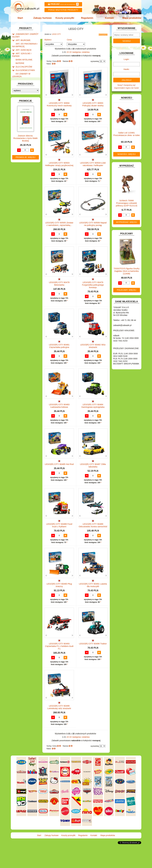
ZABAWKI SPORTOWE (25, 165)
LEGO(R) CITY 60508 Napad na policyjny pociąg (93, 229)
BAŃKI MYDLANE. (23, 55)
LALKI (18, 124)
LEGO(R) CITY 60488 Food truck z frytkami (59, 541)
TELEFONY (21, 155)
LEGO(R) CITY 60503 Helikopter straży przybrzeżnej (59, 166)
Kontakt (109, 18)
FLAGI (18, 87)
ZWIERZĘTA (21, 168)
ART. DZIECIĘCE (23, 48)
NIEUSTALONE (22, 172)
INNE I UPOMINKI (23, 93)
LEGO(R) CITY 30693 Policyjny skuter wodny (93, 103)
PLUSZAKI (20, 140)
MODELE (20, 127)
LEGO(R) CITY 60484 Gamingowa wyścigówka (93, 416)
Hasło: (127, 69)
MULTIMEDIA (21, 130)
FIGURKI (19, 84)
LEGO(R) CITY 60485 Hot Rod (59, 477)
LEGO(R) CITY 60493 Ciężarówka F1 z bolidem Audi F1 (59, 667)
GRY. (18, 90)
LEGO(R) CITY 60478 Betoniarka (59, 291)
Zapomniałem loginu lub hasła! (126, 88)
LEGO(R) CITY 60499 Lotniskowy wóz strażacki (59, 729)
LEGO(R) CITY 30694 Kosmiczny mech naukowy (59, 103)
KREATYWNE (21, 115)
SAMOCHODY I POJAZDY (27, 152)
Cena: (69, 39)
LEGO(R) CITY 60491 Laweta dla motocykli (93, 604)
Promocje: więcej (25, 255)
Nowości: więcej (127, 154)
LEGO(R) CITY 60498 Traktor (93, 665)
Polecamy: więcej (127, 290)
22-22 (69, 51)
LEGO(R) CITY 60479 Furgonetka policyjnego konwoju (93, 292)
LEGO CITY (56, 34)
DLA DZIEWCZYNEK (24, 64)
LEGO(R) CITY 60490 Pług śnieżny (59, 604)
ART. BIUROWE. (23, 39)
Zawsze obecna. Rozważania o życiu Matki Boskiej (25, 236)
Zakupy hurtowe (43, 18)
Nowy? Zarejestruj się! (127, 85)
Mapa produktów (130, 18)
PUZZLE (19, 143)
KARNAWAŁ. (21, 105)
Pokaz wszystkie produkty (63, 10)
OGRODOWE (21, 137)
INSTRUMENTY (22, 97)
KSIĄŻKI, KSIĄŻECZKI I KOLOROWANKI (24, 119)
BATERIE (20, 58)
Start (22, 18)
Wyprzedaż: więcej (127, 222)
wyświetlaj (95, 60)
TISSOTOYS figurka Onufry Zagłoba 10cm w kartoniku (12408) (127, 271)
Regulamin (87, 18)
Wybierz (48, 39)
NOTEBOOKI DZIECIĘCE (26, 134)
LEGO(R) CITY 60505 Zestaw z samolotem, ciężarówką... (59, 229)
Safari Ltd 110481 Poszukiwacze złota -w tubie (127, 134)
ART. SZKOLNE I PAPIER (26, 52)
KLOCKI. (19, 109)
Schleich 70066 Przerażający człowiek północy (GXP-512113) (127, 203)
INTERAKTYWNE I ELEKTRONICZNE (22, 101)
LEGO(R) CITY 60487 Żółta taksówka (93, 479)
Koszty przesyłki (65, 18)
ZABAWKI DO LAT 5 (24, 159)
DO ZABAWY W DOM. (25, 71)
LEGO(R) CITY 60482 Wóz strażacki (93, 353)
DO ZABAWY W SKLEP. (26, 77)
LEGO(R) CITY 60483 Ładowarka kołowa (59, 416)
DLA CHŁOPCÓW (23, 61)
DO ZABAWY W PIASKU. (26, 74)
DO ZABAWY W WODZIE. (26, 81)
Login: (127, 59)
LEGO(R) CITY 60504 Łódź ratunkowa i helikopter (93, 166)
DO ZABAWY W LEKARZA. (27, 68)
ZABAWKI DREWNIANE (26, 162)
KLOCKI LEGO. (22, 112)
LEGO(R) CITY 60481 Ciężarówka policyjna (59, 353)
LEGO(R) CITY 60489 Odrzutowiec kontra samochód (93, 541)
